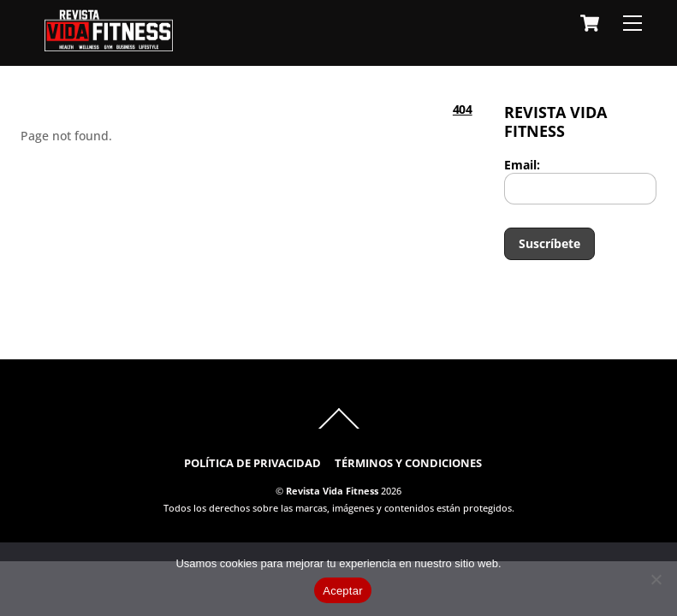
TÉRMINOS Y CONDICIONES (408, 463)
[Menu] (632, 24)
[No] (656, 579)
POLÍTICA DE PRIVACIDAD (252, 463)
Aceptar (343, 591)
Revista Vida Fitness (332, 491)
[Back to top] (338, 428)
